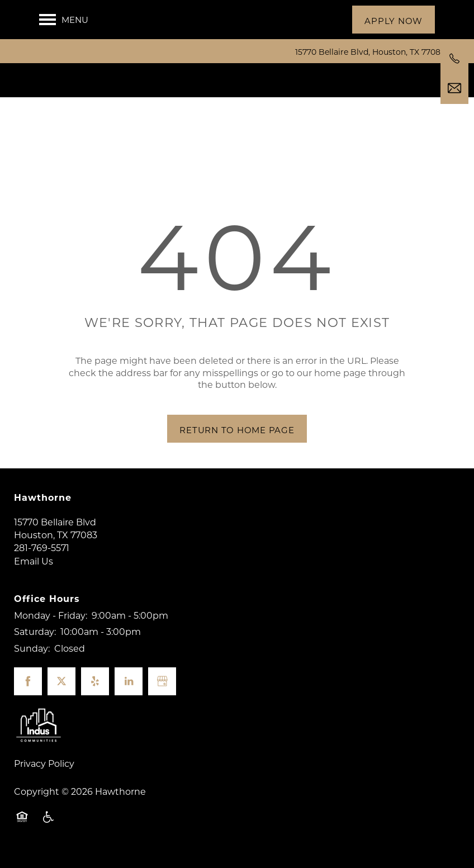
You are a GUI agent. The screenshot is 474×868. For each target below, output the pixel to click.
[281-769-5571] (454, 59)
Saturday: (35, 642)
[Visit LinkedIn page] (129, 692)
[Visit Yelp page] (95, 692)
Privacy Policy (44, 774)
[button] (394, 20)
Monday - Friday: (51, 626)
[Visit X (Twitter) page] (61, 692)
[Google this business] (162, 692)
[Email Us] (454, 88)
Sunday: (32, 659)
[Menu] (64, 20)
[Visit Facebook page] (28, 692)
